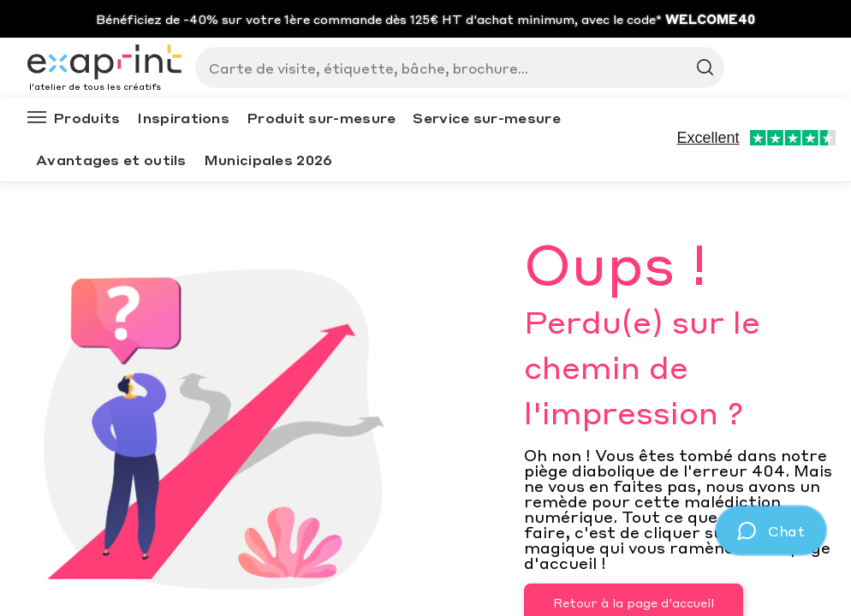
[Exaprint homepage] (104, 63)
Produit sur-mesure (321, 118)
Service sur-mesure (486, 118)
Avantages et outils (111, 160)
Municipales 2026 (268, 160)
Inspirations (183, 118)
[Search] (453, 68)
